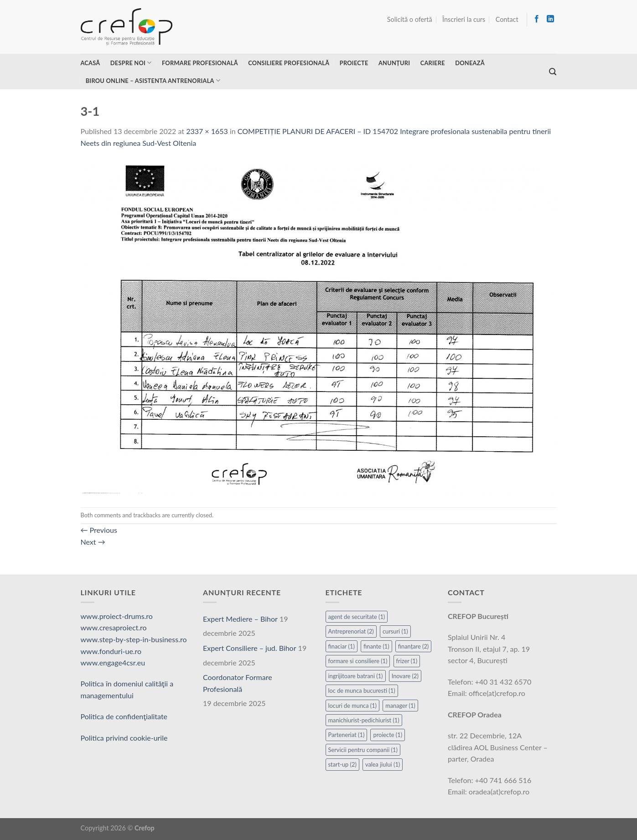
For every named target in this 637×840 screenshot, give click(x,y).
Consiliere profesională (289, 63)
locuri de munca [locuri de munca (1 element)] (353, 706)
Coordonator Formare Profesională (238, 683)
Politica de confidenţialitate (124, 716)
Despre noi (131, 63)
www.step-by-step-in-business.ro (134, 639)
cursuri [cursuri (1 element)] (395, 631)
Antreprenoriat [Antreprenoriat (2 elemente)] (351, 631)
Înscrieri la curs (464, 19)
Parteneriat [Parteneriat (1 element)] (347, 735)
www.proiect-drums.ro (117, 616)
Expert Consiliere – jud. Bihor (250, 648)
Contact (507, 19)
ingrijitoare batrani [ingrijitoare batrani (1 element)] (356, 676)
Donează (470, 63)
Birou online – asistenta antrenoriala (153, 80)
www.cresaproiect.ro (114, 627)
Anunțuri (394, 63)
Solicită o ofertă (410, 19)
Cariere (433, 63)
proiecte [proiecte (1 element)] (388, 735)
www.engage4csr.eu (113, 662)
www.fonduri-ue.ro (111, 651)
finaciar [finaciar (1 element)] (342, 646)
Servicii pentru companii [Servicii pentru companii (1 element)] (363, 750)
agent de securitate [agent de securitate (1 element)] (357, 617)
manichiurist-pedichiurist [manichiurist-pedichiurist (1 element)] (364, 720)
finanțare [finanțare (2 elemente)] (414, 646)
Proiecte (354, 63)
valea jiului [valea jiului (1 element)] (383, 764)
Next (93, 542)
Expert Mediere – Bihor (240, 619)
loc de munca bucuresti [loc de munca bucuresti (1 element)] (362, 691)
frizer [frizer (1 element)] (407, 661)
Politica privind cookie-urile (124, 738)
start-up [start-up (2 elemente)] (342, 764)
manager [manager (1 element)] (400, 706)
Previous (99, 530)
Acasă (91, 63)
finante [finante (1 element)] (376, 646)
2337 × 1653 (207, 131)
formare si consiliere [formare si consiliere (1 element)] (358, 661)
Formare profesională (200, 63)
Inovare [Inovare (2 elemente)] (405, 676)
